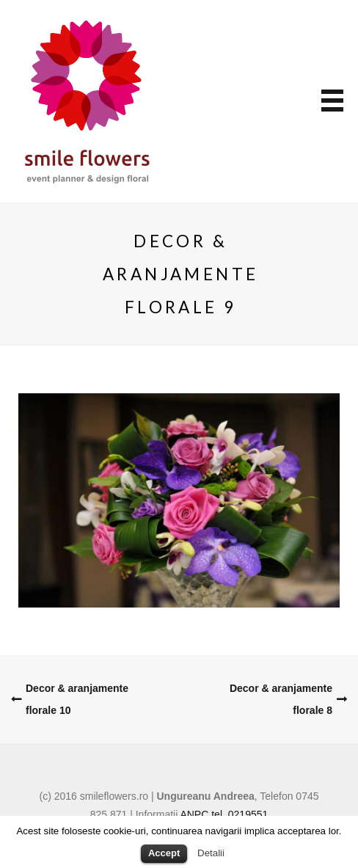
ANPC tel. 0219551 (224, 814)
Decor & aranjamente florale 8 (281, 699)
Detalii (211, 853)
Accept (164, 853)
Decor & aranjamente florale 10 (77, 699)
